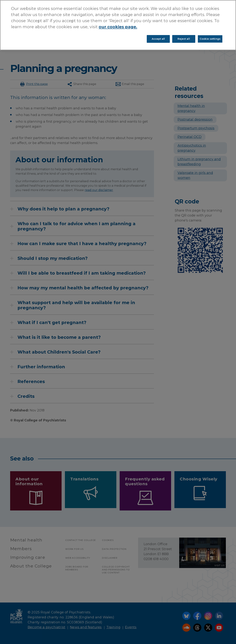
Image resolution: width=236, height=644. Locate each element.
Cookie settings (210, 39)
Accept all (158, 39)
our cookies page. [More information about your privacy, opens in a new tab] (118, 27)
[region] (118, 25)
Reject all (184, 39)
